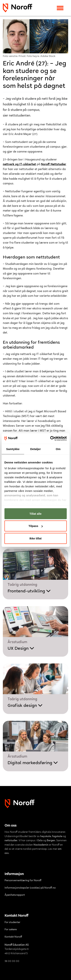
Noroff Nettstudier (53, 164)
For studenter (12, 922)
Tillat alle (36, 513)
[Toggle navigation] (60, 8)
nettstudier (11, 841)
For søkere (11, 930)
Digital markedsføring (33, 763)
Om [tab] (58, 449)
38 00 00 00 (12, 961)
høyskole (46, 837)
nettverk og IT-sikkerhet (19, 164)
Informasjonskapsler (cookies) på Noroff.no (30, 888)
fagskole (57, 837)
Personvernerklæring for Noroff (23, 881)
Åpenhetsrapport (15, 895)
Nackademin (41, 845)
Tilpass (36, 526)
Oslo (40, 841)
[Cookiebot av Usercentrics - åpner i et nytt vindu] (51, 439)
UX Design (21, 649)
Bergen (51, 841)
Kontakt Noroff (13, 937)
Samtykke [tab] (13, 449)
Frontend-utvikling (29, 591)
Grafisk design (25, 706)
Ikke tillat (35, 538)
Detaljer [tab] (36, 449)
